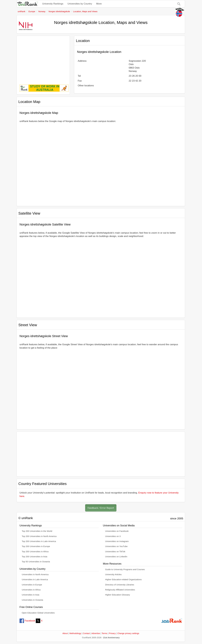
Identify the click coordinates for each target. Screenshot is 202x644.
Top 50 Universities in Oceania (36, 562)
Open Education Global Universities (38, 613)
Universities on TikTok (115, 552)
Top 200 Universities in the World (37, 531)
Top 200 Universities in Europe (36, 546)
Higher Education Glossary (118, 595)
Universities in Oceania (32, 600)
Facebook (27, 621)
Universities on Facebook (117, 531)
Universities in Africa (31, 590)
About (65, 633)
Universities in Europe (32, 585)
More (99, 4)
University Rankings (53, 4)
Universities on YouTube (116, 546)
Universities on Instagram (117, 541)
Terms (105, 633)
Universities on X (113, 536)
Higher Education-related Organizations (123, 580)
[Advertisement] (43, 58)
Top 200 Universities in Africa (35, 552)
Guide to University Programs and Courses (125, 569)
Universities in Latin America (35, 580)
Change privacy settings (128, 633)
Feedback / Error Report (101, 508)
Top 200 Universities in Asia (35, 557)
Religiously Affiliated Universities (120, 590)
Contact (86, 633)
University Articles (113, 574)
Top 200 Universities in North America (39, 536)
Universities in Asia (31, 595)
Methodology (75, 633)
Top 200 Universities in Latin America (39, 541)
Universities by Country (80, 4)
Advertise (96, 633)
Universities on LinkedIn (116, 557)
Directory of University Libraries (120, 585)
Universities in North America (35, 574)
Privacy (112, 633)
